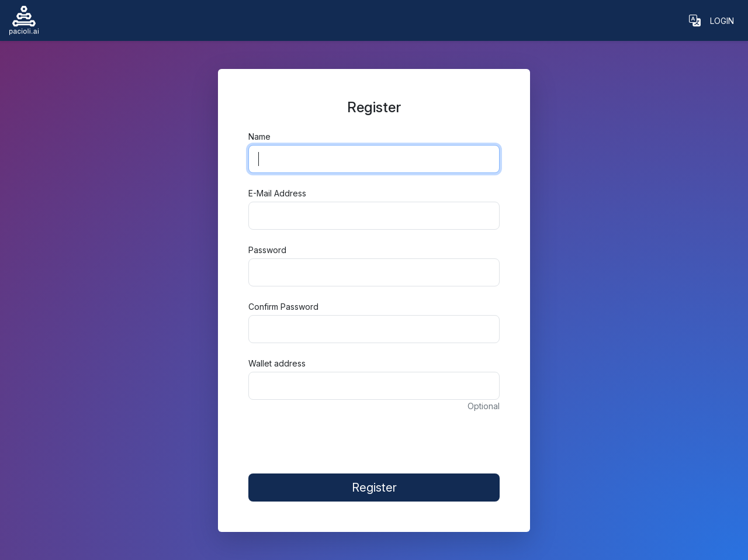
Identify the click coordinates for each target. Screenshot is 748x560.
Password (267, 250)
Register (374, 488)
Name (259, 136)
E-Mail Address (277, 193)
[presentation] (374, 437)
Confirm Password (283, 307)
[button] (695, 20)
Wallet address (277, 363)
